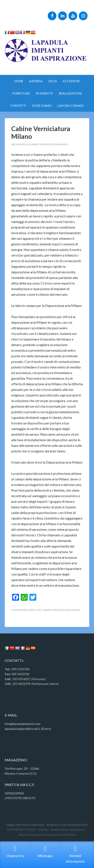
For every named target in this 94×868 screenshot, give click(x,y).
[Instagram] (83, 16)
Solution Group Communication (40, 835)
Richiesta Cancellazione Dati (67, 825)
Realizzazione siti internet (68, 830)
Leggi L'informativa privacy (25, 825)
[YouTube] (73, 16)
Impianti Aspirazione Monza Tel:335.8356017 (47, 8)
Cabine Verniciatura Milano (49, 144)
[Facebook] (52, 16)
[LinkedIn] (62, 16)
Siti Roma (69, 835)
